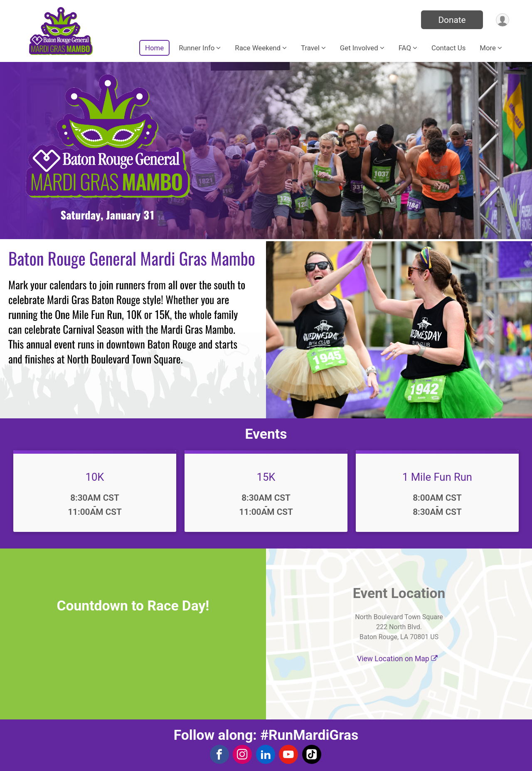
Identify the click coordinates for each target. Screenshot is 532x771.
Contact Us (448, 48)
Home (154, 48)
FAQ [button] (405, 48)
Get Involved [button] (359, 48)
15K (266, 477)
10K (95, 477)
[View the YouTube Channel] (288, 754)
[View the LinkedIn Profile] (265, 754)
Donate (450, 20)
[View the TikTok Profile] (310, 754)
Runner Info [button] (197, 48)
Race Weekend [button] (258, 48)
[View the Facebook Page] (219, 754)
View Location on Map (397, 659)
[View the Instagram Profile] (242, 754)
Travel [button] (310, 48)
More (488, 48)
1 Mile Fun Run (437, 477)
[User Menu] (501, 20)
